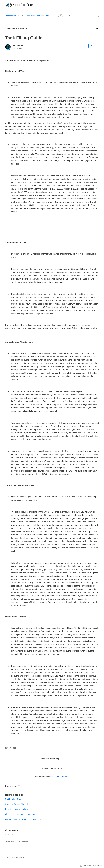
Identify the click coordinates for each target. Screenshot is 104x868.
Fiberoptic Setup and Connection (20, 814)
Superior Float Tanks (13, 15)
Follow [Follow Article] (94, 46)
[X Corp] (10, 748)
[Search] (79, 15)
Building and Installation (33, 15)
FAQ (47, 15)
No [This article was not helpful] (59, 763)
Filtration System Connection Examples (23, 819)
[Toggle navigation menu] (94, 5)
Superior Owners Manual (16, 804)
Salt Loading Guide (14, 799)
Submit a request (62, 777)
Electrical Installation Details (18, 809)
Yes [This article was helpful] (45, 763)
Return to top (13, 786)
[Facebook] (6, 748)
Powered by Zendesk (92, 866)
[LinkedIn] (14, 748)
